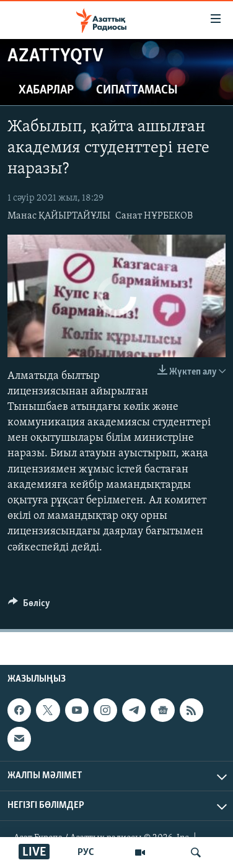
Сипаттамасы (137, 90)
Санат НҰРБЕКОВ (154, 216)
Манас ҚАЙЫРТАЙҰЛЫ (59, 216)
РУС (86, 853)
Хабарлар (46, 90)
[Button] (29, 606)
